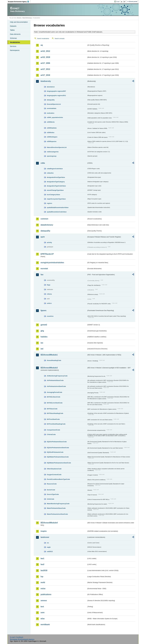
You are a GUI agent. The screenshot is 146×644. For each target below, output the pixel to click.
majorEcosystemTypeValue (56, 199)
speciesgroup (52, 156)
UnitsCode (51, 499)
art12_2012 (45, 51)
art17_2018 (45, 75)
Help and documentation (19, 22)
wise (43, 619)
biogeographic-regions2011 (56, 95)
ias (42, 343)
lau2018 (44, 570)
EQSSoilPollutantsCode (55, 452)
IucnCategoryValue (53, 195)
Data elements (15, 34)
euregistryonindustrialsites (52, 263)
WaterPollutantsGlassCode (56, 508)
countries (50, 316)
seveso (44, 601)
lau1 (42, 558)
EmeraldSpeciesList (54, 104)
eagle (49, 547)
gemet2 (44, 325)
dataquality (51, 100)
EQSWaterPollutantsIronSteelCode (59, 463)
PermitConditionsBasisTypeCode (58, 479)
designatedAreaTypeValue (56, 177)
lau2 (42, 564)
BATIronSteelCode (53, 419)
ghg (42, 331)
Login (118, 1)
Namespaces (15, 50)
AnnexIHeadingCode (54, 360)
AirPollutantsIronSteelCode (56, 386)
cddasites (50, 173)
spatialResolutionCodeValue (57, 212)
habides (44, 337)
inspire (44, 531)
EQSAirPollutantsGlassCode (57, 442)
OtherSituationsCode (54, 469)
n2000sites (51, 133)
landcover (45, 537)
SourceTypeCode (53, 494)
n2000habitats (52, 128)
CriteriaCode (51, 434)
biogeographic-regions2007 (56, 91)
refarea (49, 294)
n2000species (52, 141)
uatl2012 (50, 551)
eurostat (44, 269)
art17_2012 (45, 69)
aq (42, 45)
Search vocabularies (43, 39)
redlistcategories (53, 152)
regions (50, 203)
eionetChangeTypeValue (55, 190)
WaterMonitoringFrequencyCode (58, 504)
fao (42, 275)
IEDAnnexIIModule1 (49, 355)
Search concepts (60, 39)
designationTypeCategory (56, 182)
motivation (51, 113)
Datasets (13, 26)
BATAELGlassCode (54, 397)
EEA (19, 2)
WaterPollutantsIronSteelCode (57, 514)
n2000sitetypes (52, 137)
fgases (44, 310)
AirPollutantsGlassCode (55, 380)
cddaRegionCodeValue (55, 169)
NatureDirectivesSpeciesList (57, 147)
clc (48, 543)
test (42, 607)
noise (43, 589)
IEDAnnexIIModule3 (49, 368)
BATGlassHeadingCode (55, 413)
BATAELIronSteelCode (55, 403)
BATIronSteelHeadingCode (56, 424)
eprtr (43, 237)
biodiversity (46, 81)
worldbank (45, 625)
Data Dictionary (27, 18)
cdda (43, 163)
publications (46, 594)
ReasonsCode (52, 484)
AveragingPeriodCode (55, 392)
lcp (42, 577)
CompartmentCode (53, 430)
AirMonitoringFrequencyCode (57, 376)
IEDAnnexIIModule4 (49, 523)
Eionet (19, 18)
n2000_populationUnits (55, 117)
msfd (43, 582)
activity (49, 242)
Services (13, 46)
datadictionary (47, 225)
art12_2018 (45, 57)
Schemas (13, 38)
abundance (51, 87)
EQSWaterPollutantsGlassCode (58, 457)
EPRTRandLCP (47, 254)
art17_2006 (45, 63)
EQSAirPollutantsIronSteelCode (58, 448)
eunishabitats (52, 108)
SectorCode (51, 490)
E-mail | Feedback (17, 637)
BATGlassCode (52, 409)
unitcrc (49, 303)
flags (49, 285)
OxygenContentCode (54, 475)
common (44, 219)
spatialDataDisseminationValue (58, 207)
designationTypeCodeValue (56, 186)
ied (42, 349)
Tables (12, 30)
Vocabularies (15, 42)
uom (43, 613)
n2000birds (51, 122)
